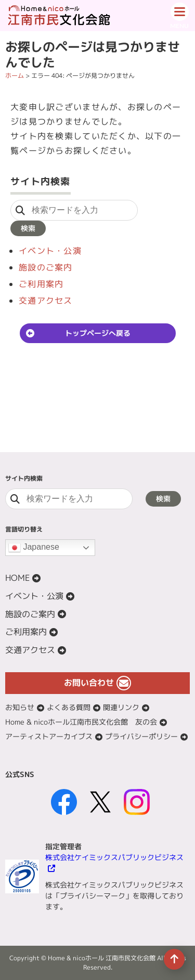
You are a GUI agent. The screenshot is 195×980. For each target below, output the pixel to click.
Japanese (34, 548)
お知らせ (20, 707)
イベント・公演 (50, 251)
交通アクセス (46, 301)
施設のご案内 (46, 267)
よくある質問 (69, 707)
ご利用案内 (41, 284)
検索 (28, 228)
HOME (17, 578)
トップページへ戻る (98, 333)
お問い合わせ (89, 683)
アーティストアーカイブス (49, 736)
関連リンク (121, 707)
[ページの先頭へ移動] (174, 959)
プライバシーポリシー (141, 736)
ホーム (15, 76)
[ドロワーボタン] (179, 16)
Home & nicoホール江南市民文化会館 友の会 (81, 722)
